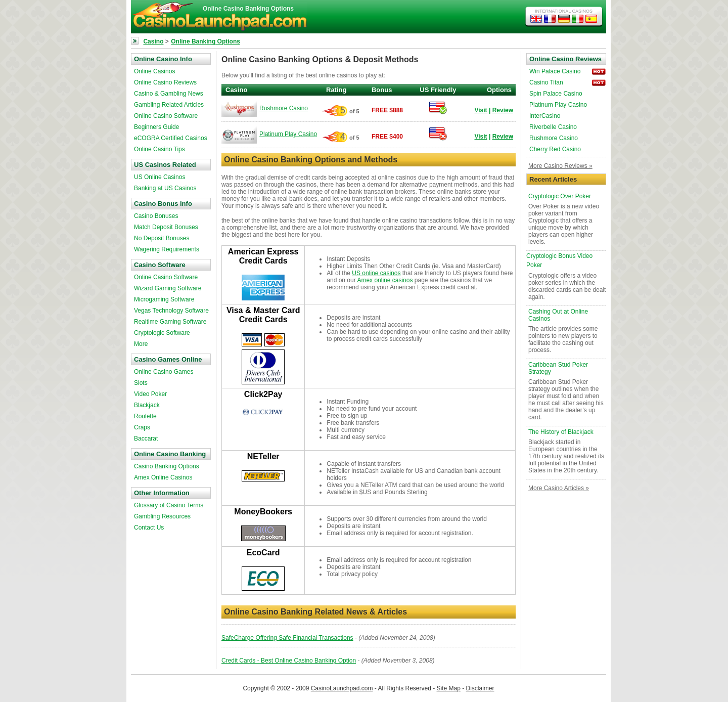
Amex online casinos (385, 280)
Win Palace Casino (555, 71)
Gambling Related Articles (169, 105)
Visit (481, 110)
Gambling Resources (162, 516)
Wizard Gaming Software (168, 288)
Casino (153, 41)
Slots (141, 383)
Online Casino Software (166, 116)
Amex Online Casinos (163, 477)
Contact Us (149, 528)
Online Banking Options (206, 41)
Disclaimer (480, 688)
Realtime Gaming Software (170, 322)
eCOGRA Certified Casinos (171, 138)
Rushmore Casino (284, 108)
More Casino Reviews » (560, 166)
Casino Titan (546, 82)
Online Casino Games (164, 372)
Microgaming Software (164, 299)
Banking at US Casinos (165, 188)
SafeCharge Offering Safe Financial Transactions (287, 638)
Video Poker (150, 394)
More (141, 344)
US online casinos (376, 273)
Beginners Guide (156, 127)
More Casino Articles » (559, 488)
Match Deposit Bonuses (166, 227)
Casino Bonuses (156, 216)
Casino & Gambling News (169, 94)
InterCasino (545, 116)
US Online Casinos (160, 177)
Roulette (145, 416)
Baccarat (146, 438)
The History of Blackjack (561, 432)
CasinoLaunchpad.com (342, 688)
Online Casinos (154, 71)
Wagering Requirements (167, 249)
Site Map (449, 688)
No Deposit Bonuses (162, 238)
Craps (142, 427)
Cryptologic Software (162, 333)
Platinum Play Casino (288, 134)
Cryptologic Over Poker (560, 196)
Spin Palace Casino (556, 94)
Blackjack (147, 405)
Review (503, 110)
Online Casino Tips (160, 149)
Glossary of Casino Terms (169, 505)
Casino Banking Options (167, 466)
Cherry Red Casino (555, 149)
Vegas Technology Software (171, 311)
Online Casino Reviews (165, 82)
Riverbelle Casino (553, 127)
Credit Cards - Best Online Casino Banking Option (289, 661)
